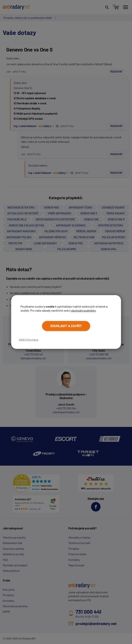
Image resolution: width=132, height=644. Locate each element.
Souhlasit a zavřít (66, 326)
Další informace (29, 339)
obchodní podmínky (83, 310)
